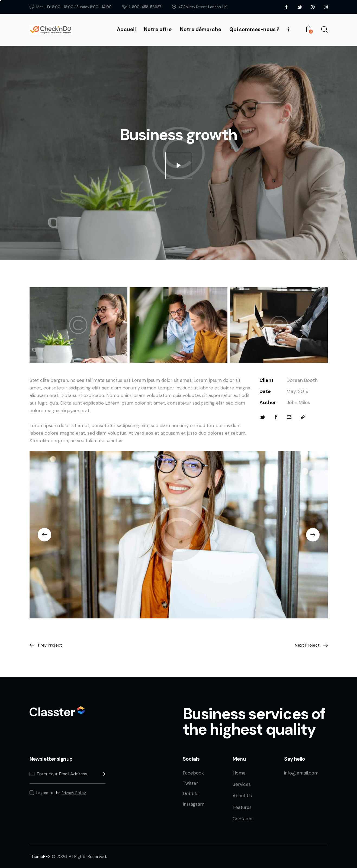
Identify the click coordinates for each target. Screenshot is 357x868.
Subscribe (101, 774)
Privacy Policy (74, 793)
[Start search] (324, 30)
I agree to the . (62, 793)
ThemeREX (40, 856)
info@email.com (301, 773)
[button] (44, 535)
